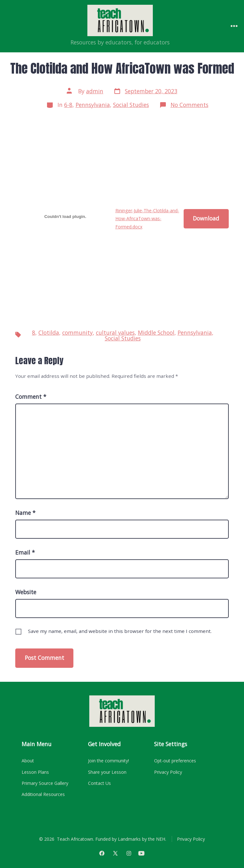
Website (26, 592)
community (78, 332)
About (28, 761)
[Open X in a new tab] (115, 853)
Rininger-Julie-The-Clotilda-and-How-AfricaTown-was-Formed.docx (147, 219)
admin (95, 91)
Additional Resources (43, 794)
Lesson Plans (35, 772)
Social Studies (131, 105)
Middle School (156, 332)
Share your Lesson (107, 772)
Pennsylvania (93, 105)
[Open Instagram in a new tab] (129, 853)
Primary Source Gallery (45, 783)
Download (206, 218)
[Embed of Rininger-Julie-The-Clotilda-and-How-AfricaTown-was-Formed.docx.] (65, 216)
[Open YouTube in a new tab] (141, 853)
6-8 (68, 105)
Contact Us (99, 783)
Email (25, 552)
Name (25, 513)
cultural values (115, 332)
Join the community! (108, 761)
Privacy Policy (168, 772)
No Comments (190, 105)
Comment (31, 397)
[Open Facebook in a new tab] (102, 853)
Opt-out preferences (175, 761)
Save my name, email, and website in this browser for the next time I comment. (120, 631)
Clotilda (49, 332)
